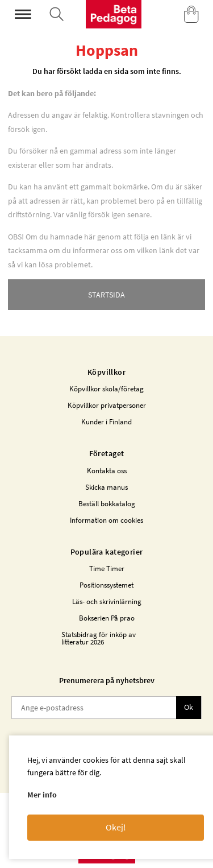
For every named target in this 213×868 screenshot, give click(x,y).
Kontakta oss (107, 471)
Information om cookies (106, 520)
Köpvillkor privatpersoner (107, 405)
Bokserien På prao (107, 618)
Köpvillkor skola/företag (106, 389)
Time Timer (107, 569)
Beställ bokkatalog (107, 504)
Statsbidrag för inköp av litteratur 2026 (99, 638)
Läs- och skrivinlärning (107, 602)
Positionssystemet (106, 585)
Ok (189, 707)
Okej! (116, 827)
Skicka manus (106, 487)
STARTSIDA (106, 295)
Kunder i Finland (106, 422)
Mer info (42, 795)
